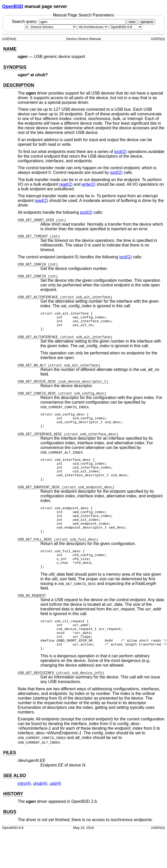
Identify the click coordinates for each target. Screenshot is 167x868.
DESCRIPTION (19, 85)
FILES (10, 780)
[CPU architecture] (93, 27)
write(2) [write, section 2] (89, 184)
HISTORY (13, 821)
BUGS (10, 839)
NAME (10, 49)
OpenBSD (13, 6)
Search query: (69, 22)
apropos (147, 22)
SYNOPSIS (15, 67)
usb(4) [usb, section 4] (55, 810)
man (132, 22)
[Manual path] (126, 27)
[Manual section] (51, 27)
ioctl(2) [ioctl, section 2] (120, 152)
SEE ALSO (14, 803)
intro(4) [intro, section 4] (24, 810)
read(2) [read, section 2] (66, 184)
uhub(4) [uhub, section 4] (40, 810)
